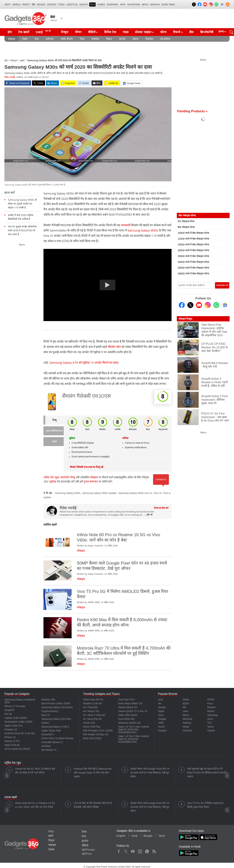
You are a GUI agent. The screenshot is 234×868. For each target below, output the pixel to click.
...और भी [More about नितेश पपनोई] (148, 515)
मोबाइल (11, 39)
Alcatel (162, 707)
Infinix (186, 700)
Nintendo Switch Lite (129, 723)
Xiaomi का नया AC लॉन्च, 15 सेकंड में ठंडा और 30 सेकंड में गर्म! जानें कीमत (35, 771)
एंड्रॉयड (52, 481)
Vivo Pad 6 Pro (126, 700)
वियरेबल (149, 39)
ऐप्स (37, 39)
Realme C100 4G (93, 703)
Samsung (212, 715)
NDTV (8, 5)
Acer (161, 700)
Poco (210, 703)
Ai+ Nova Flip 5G (92, 719)
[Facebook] (182, 305)
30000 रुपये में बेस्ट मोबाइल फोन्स (193, 262)
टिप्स (82, 39)
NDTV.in (87, 854)
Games (101, 5)
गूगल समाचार (91, 481)
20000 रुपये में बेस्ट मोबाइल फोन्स (193, 250)
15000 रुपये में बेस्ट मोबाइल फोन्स (193, 245)
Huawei (162, 731)
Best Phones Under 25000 (56, 703)
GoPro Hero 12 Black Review (57, 738)
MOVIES (41, 5)
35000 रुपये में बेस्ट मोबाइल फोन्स (193, 268)
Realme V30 (48, 700)
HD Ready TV (49, 750)
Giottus (45, 723)
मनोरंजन (50, 39)
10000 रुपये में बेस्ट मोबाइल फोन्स (193, 233)
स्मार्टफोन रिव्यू (67, 477)
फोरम (163, 32)
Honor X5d (89, 723)
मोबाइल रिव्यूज (185, 319)
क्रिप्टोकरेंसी (207, 32)
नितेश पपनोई (10, 77)
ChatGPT (10, 710)
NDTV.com (88, 850)
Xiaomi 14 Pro (12, 741)
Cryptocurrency (50, 711)
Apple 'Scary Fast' (51, 731)
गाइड (126, 32)
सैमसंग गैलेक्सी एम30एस (86, 397)
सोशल (135, 39)
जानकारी (126, 225)
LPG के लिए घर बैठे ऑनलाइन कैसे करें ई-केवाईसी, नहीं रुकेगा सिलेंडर (93, 805)
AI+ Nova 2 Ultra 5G (94, 715)
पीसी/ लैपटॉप (67, 39)
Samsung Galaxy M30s (143, 230)
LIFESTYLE (72, 5)
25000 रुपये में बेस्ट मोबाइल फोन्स (193, 256)
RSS (51, 831)
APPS (123, 5)
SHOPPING (112, 5)
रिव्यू (54, 420)
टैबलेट (25, 39)
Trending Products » (192, 111)
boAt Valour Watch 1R (130, 703)
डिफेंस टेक (110, 32)
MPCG (145, 5)
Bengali (148, 836)
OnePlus (187, 731)
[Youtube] (199, 305)
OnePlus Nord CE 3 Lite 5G (20, 733)
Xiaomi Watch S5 (128, 707)
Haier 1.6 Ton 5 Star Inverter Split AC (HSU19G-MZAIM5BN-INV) (134, 739)
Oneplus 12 (11, 729)
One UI (157, 493)
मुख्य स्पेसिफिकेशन (54, 431)
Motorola (187, 719)
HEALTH (84, 5)
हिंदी (33, 5)
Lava (185, 711)
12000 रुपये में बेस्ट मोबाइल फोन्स (193, 239)
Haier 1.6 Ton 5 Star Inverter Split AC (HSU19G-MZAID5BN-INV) (134, 729)
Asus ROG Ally (126, 719)
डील (191, 32)
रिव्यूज (65, 32)
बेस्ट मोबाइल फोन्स (186, 227)
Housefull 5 (48, 734)
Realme (211, 707)
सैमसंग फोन (114, 347)
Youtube (133, 851)
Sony (210, 719)
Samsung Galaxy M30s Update (99, 493)
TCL (210, 723)
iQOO (186, 703)
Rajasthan (134, 5)
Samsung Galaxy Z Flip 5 (55, 727)
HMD (161, 723)
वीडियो (92, 32)
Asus (161, 715)
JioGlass (46, 746)
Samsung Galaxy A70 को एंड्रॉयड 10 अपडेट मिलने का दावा (83, 363)
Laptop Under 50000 (16, 718)
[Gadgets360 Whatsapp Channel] (216, 305)
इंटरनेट (122, 39)
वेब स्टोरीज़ (165, 39)
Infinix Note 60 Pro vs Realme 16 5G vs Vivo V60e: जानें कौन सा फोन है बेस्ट (35, 805)
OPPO (211, 700)
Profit (26, 5)
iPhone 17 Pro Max (15, 706)
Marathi (155, 5)
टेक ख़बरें (24, 32)
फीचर (78, 32)
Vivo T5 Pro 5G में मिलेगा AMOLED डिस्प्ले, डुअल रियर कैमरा (205, 805)
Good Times (168, 5)
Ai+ (160, 703)
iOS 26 (8, 714)
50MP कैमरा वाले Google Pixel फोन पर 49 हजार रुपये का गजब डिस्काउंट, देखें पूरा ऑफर (150, 773)
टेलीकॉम (95, 39)
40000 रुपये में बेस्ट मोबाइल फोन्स (193, 274)
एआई (44, 32)
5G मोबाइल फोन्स (186, 221)
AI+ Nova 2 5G (91, 711)
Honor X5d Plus (92, 727)
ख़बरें (22, 61)
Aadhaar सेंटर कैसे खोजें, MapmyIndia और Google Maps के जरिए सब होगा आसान (93, 773)
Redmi (211, 711)
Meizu (186, 715)
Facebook (119, 851)
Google (162, 719)
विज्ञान (109, 39)
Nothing (187, 723)
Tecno (211, 727)
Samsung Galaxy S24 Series (57, 707)
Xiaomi (211, 731)
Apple (161, 711)
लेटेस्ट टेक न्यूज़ (51, 477)
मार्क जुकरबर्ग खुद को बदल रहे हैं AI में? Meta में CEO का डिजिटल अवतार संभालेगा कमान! (207, 773)
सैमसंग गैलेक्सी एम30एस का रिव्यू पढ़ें (87, 467)
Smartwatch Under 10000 (18, 722)
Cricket (52, 5)
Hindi (134, 836)
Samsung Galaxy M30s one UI (135, 493)
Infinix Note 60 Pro (93, 700)
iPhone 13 (10, 737)
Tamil (162, 836)
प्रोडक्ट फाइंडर (143, 32)
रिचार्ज (177, 32)
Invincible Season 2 (52, 742)
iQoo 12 (46, 715)
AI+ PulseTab (90, 707)
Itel (184, 707)
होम (10, 32)
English (121, 836)
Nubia (186, 727)
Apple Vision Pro (13, 726)
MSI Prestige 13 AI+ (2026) (98, 731)
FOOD (61, 5)
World (16, 5)
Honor (161, 727)
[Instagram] (208, 305)
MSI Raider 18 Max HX (96, 734)
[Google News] (225, 305)
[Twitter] (190, 305)
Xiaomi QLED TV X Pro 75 (133, 711)
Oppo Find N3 (12, 745)
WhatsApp (147, 851)
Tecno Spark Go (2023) (17, 749)
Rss (154, 851)
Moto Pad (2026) (92, 738)
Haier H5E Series (128, 715)
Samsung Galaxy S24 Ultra (56, 719)
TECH (92, 5)
